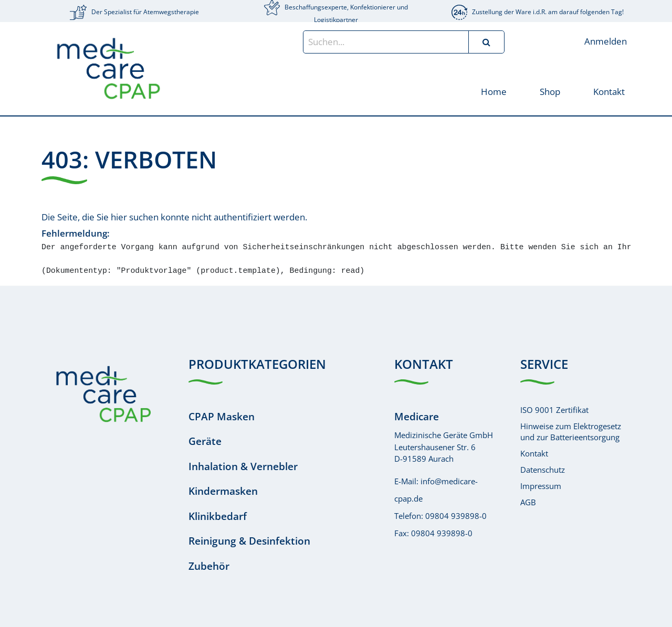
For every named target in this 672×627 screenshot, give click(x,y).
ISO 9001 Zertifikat (554, 410)
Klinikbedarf (218, 516)
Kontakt (534, 453)
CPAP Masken (222, 417)
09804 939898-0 (456, 516)
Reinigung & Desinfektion (249, 541)
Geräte (205, 441)
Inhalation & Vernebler (243, 466)
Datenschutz (543, 470)
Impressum (541, 486)
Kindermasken (223, 491)
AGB (528, 502)
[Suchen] (486, 42)
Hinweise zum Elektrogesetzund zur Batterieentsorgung (571, 432)
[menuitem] (493, 91)
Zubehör (209, 566)
